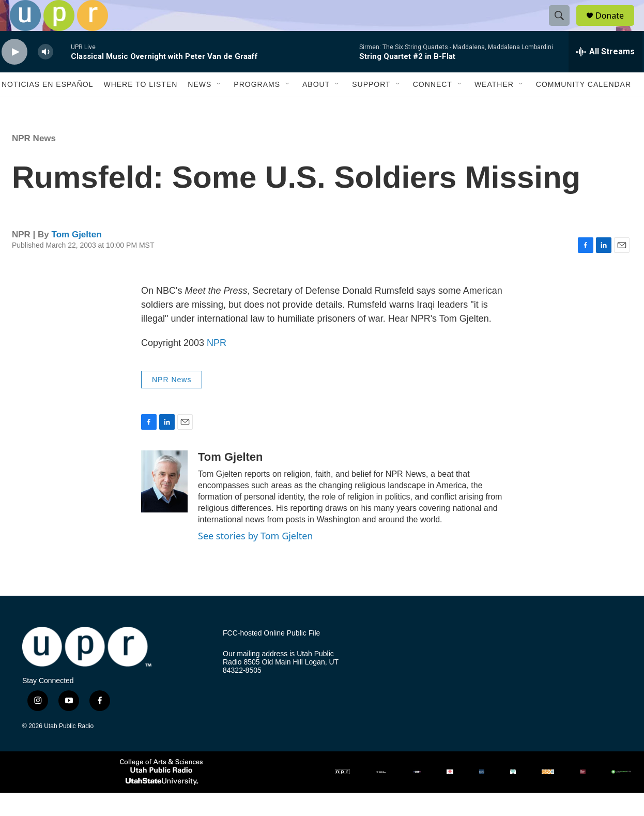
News (200, 108)
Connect (433, 108)
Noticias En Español (47, 108)
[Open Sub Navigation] (219, 108)
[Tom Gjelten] (164, 505)
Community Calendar (584, 108)
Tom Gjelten (77, 258)
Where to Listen (140, 108)
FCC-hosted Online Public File (271, 656)
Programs (257, 108)
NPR (217, 366)
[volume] (45, 75)
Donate (616, 27)
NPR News (34, 162)
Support (371, 108)
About (316, 108)
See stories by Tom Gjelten (255, 559)
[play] (14, 75)
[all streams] (605, 75)
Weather (494, 108)
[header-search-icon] (564, 27)
